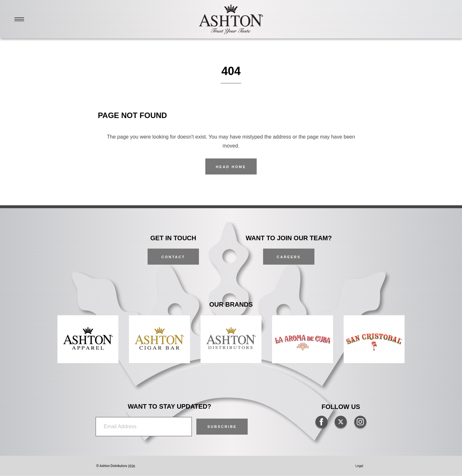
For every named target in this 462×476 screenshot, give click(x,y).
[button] (222, 427)
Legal (359, 466)
